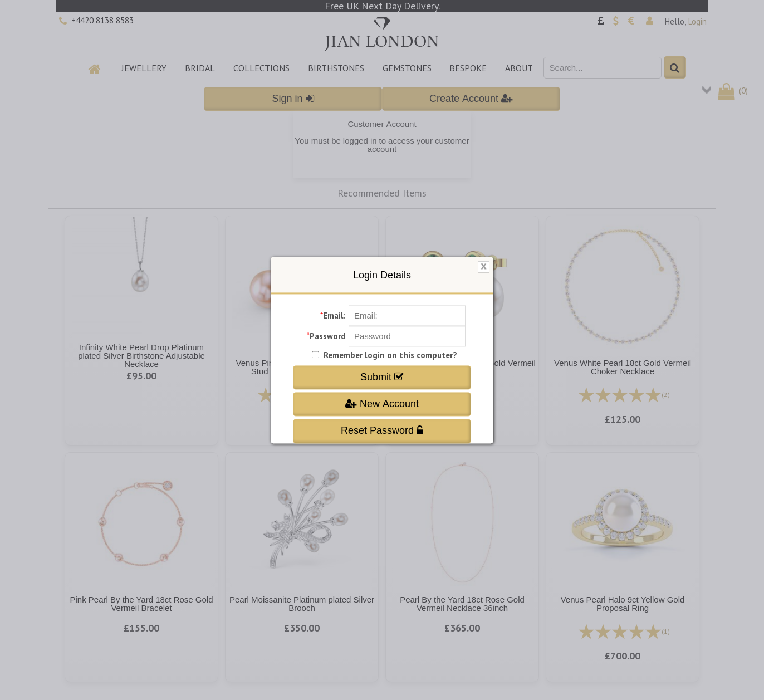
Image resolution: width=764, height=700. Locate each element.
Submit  (382, 377)
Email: (334, 315)
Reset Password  (382, 431)
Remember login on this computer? (390, 355)
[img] (484, 267)
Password (328, 336)
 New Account (382, 404)
